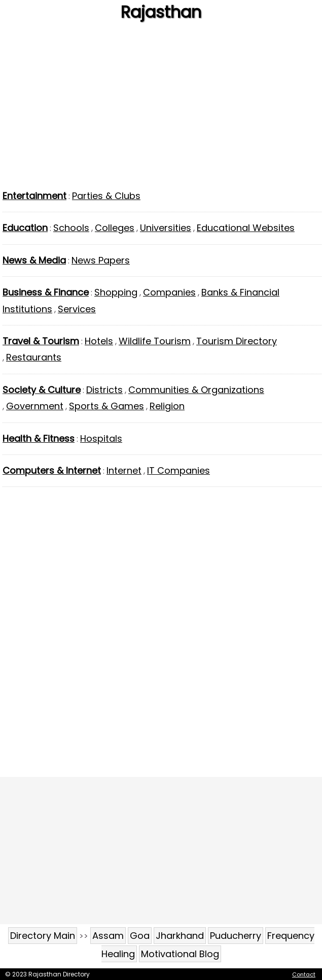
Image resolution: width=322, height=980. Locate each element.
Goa (140, 936)
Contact (304, 974)
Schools (71, 228)
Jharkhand (180, 936)
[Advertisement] (161, 109)
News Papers (101, 260)
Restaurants (34, 357)
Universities (166, 228)
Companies (169, 292)
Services (77, 309)
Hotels (99, 341)
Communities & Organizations (196, 390)
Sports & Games (106, 406)
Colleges (115, 228)
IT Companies (178, 470)
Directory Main (43, 936)
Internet (124, 470)
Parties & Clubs (106, 196)
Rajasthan (161, 12)
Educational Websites (246, 228)
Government (35, 406)
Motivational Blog (180, 954)
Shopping (116, 292)
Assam (108, 936)
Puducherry (236, 936)
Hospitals (101, 438)
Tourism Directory (237, 341)
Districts (104, 390)
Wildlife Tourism (155, 341)
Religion (167, 406)
